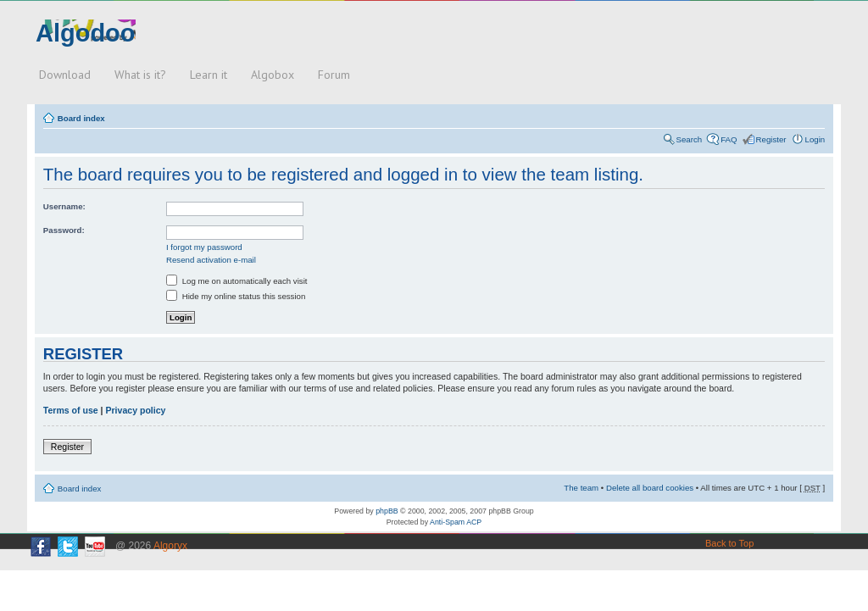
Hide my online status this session (236, 296)
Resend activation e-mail (211, 260)
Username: (64, 206)
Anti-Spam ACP (456, 522)
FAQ (729, 139)
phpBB (387, 511)
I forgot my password (204, 247)
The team (581, 488)
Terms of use (71, 410)
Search (690, 139)
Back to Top (729, 543)
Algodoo (86, 33)
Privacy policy (135, 410)
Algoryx (170, 546)
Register (771, 139)
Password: (64, 230)
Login (815, 139)
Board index (81, 118)
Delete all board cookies (650, 488)
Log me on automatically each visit (237, 281)
